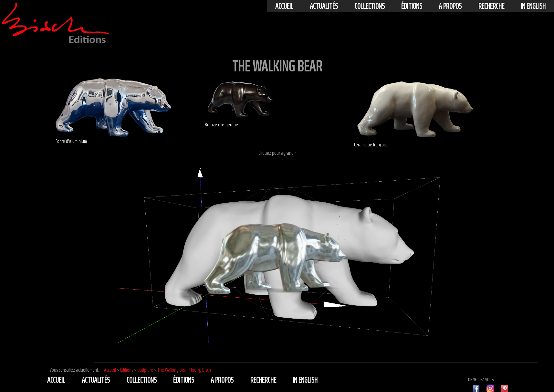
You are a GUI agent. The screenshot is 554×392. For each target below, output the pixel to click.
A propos (450, 6)
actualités (324, 6)
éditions (412, 6)
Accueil (284, 6)
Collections (370, 6)
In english (533, 6)
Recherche (491, 6)
